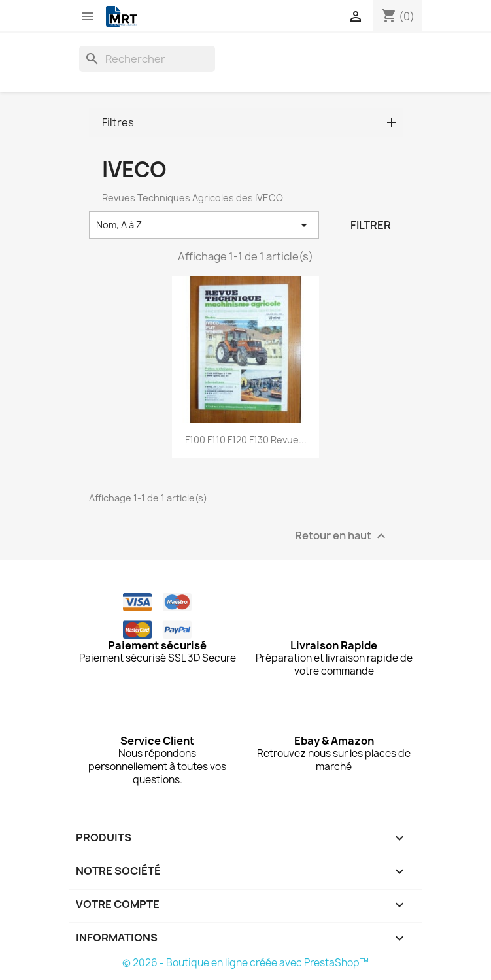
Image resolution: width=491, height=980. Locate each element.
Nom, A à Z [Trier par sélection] (204, 225)
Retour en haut (342, 536)
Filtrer (371, 225)
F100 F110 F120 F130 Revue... (246, 440)
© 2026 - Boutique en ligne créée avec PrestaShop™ (245, 963)
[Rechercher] (147, 59)
